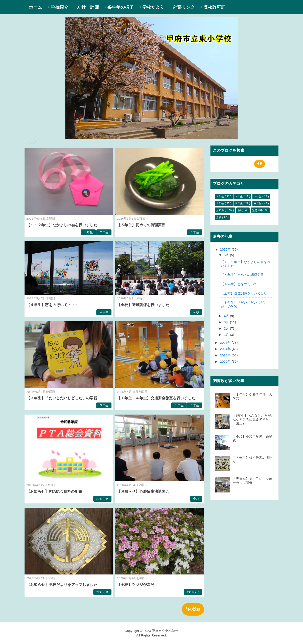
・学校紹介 (57, 7)
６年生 (258, 203)
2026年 (226, 249)
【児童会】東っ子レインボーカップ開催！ (252, 481)
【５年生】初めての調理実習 (141, 225)
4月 (227, 316)
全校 (196, 312)
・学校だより (151, 7)
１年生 (88, 232)
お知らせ (102, 499)
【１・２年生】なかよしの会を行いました (62, 225)
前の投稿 (193, 609)
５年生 (195, 232)
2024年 (226, 349)
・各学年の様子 (118, 7)
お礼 (241, 210)
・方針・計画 (86, 7)
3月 (227, 322)
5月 (227, 255)
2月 (227, 328)
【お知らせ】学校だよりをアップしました (62, 585)
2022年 (226, 361)
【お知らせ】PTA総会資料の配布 (54, 492)
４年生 (104, 312)
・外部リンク (182, 7)
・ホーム (33, 7)
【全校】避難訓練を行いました (143, 305)
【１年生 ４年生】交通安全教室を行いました (156, 398)
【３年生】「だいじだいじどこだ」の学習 (62, 398)
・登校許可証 (212, 7)
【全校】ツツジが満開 (136, 585)
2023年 (226, 355)
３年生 (104, 405)
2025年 (226, 343)
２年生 (104, 232)
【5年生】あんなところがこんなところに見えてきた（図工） (253, 419)
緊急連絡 (258, 210)
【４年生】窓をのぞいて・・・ (53, 305)
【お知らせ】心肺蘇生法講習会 (143, 492)
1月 (227, 335)
